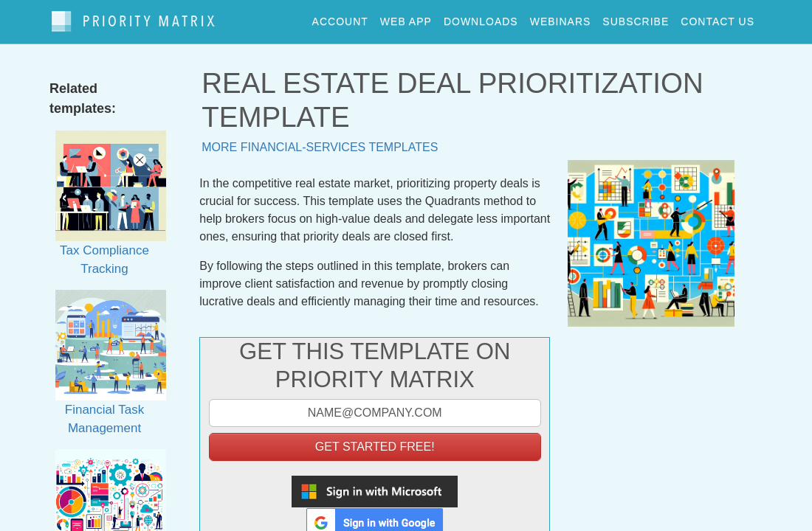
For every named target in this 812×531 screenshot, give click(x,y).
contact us (718, 18)
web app (406, 18)
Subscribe (636, 18)
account (340, 18)
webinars (561, 18)
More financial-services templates (320, 140)
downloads (481, 18)
